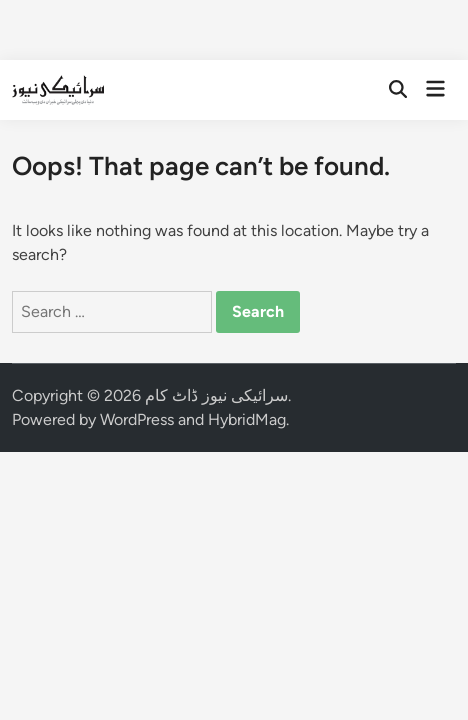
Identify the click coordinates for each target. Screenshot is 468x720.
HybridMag (247, 419)
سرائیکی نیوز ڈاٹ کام (216, 395)
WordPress (137, 419)
